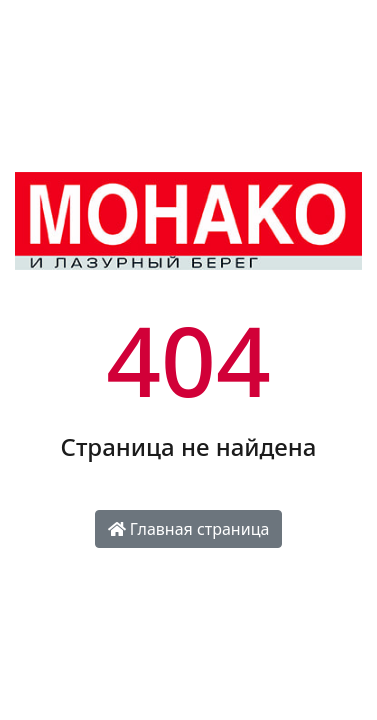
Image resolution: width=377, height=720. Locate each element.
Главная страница (189, 529)
